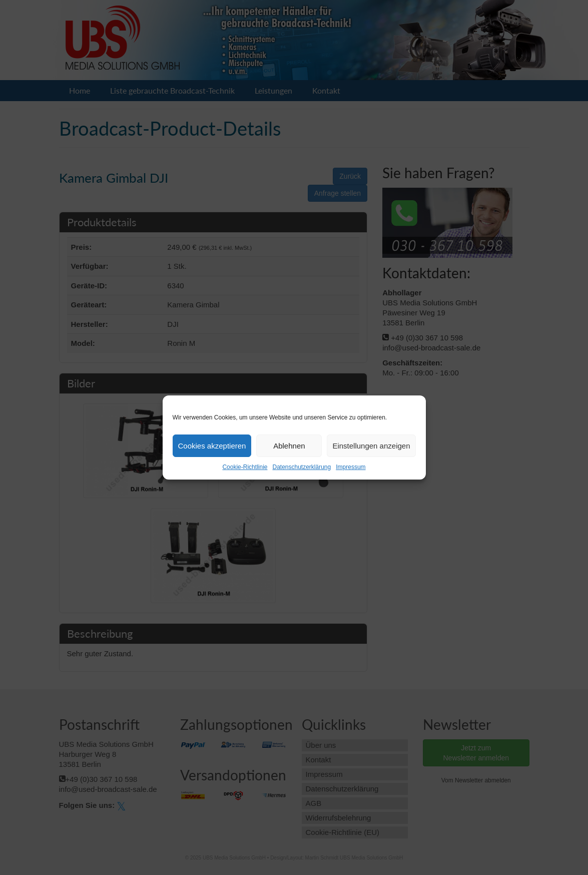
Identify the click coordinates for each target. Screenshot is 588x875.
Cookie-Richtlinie (245, 467)
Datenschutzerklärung (302, 467)
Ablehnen (289, 446)
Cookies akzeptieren (212, 446)
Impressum (351, 467)
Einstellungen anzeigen (371, 446)
